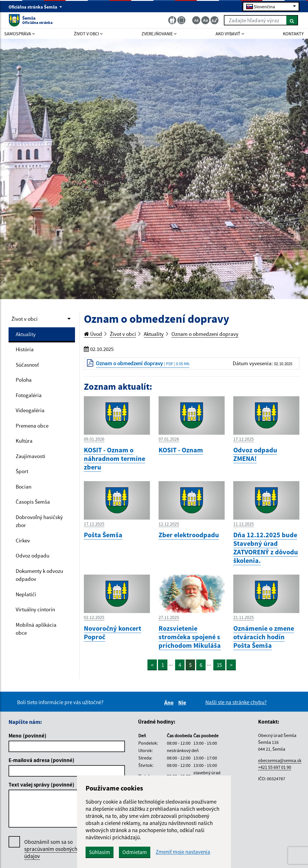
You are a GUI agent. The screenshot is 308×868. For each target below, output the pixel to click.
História (25, 349)
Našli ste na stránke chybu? (236, 702)
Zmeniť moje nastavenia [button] (183, 852)
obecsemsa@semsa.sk (280, 760)
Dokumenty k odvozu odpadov (39, 575)
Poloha (24, 380)
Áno (170, 702)
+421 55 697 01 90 (275, 767)
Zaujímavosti (31, 456)
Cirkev (23, 540)
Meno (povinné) (28, 736)
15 (219, 665)
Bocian (24, 487)
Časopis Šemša (33, 502)
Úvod (93, 334)
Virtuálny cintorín (35, 609)
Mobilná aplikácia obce (36, 629)
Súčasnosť (27, 365)
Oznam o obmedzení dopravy (205, 334)
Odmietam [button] (135, 852)
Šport (22, 471)
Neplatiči (26, 594)
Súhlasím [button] (100, 852)
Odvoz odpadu (33, 555)
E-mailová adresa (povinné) (41, 760)
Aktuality (26, 334)
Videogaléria (30, 410)
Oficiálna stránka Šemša (35, 7)
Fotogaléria (29, 395)
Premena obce (32, 426)
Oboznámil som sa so (51, 849)
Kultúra (24, 441)
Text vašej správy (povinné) (41, 785)
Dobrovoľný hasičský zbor (39, 521)
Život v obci (25, 319)
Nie (183, 702)
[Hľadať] (292, 20)
